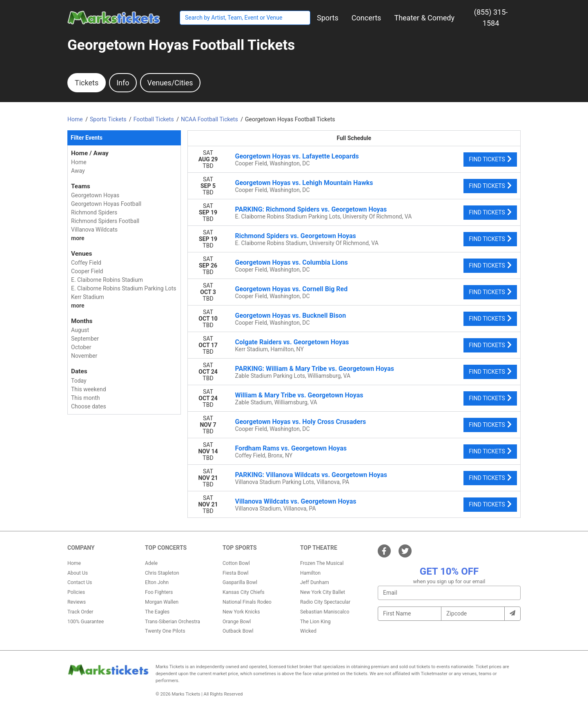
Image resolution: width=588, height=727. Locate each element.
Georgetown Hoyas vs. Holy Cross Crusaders (301, 422)
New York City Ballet (323, 592)
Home (74, 563)
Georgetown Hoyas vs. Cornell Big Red (292, 289)
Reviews (77, 602)
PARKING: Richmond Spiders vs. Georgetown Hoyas (311, 209)
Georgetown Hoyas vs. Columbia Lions (292, 262)
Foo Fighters (159, 592)
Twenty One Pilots (165, 631)
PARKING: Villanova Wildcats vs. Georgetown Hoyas (311, 475)
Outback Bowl (238, 631)
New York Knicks (241, 612)
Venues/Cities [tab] (170, 83)
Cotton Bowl (236, 563)
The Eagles (157, 612)
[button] (328, 18)
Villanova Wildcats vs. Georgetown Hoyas (296, 501)
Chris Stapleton (162, 573)
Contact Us (80, 582)
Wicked (308, 631)
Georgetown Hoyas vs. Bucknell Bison (291, 316)
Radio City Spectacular (325, 602)
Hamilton (310, 573)
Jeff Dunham (315, 582)
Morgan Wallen (162, 602)
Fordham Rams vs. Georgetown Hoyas (291, 448)
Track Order (80, 612)
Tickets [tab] (87, 83)
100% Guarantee (86, 622)
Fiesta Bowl (235, 573)
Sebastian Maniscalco (325, 612)
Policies (76, 592)
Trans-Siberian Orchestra (173, 622)
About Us (78, 573)
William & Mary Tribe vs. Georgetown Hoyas (299, 395)
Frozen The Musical (322, 563)
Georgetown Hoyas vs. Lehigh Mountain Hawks (304, 183)
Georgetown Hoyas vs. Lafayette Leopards (297, 156)
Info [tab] (123, 83)
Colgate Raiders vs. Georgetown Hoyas (292, 342)
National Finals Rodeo (247, 602)
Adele (151, 563)
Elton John (157, 582)
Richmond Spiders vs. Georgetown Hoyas (296, 236)
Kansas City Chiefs (244, 592)
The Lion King (315, 622)
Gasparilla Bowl (240, 582)
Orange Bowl (237, 622)
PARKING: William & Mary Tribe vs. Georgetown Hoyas (315, 369)
